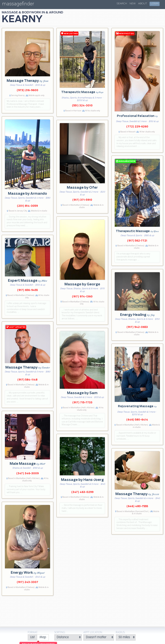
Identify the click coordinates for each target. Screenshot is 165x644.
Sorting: (60, 633)
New (133, 4)
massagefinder (18, 5)
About (143, 4)
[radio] (32, 637)
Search (122, 4)
